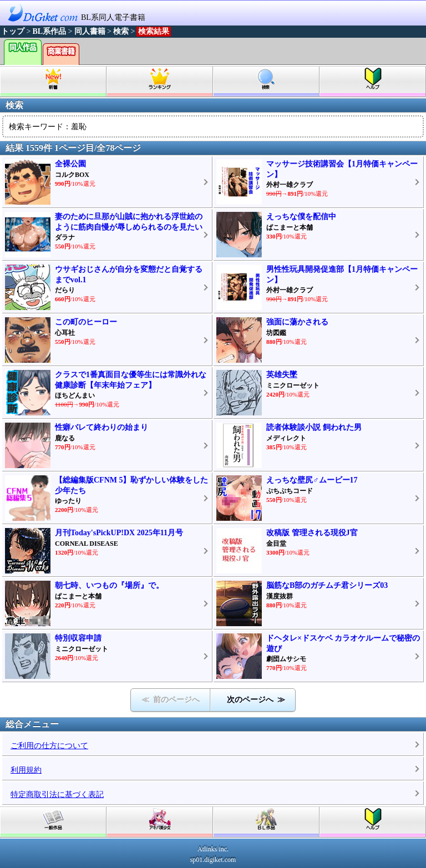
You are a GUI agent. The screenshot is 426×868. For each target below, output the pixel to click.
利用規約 (26, 770)
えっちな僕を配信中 (301, 217)
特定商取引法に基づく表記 (57, 795)
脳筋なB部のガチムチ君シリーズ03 (327, 585)
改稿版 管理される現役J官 (312, 533)
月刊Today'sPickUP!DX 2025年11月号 (119, 533)
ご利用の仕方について (49, 746)
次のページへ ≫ (256, 700)
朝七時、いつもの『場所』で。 (109, 585)
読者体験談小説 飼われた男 (314, 427)
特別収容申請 (78, 638)
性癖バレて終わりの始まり (102, 427)
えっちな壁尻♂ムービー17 (312, 480)
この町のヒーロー (86, 322)
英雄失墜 (282, 375)
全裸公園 (70, 164)
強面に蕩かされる (297, 322)
